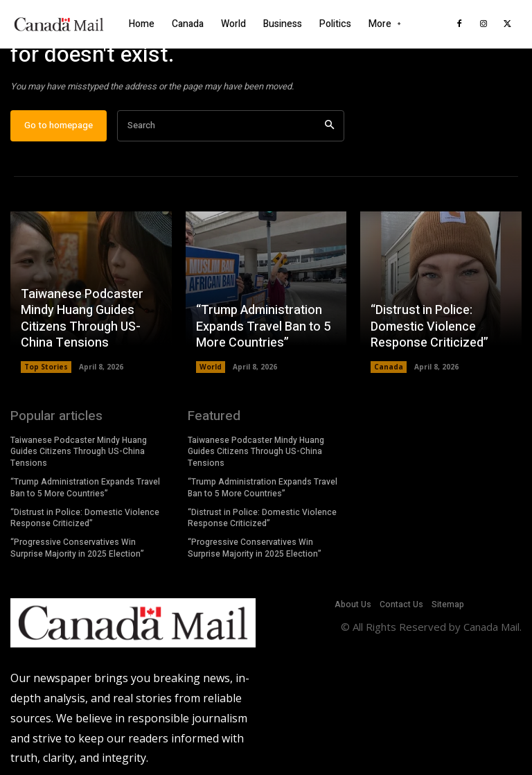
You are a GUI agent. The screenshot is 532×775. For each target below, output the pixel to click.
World (211, 367)
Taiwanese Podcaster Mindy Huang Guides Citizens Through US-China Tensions (82, 319)
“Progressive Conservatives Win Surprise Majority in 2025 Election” (77, 548)
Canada (389, 367)
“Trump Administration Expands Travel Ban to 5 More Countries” (263, 326)
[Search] (329, 126)
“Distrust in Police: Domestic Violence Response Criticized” (429, 326)
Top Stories (46, 367)
